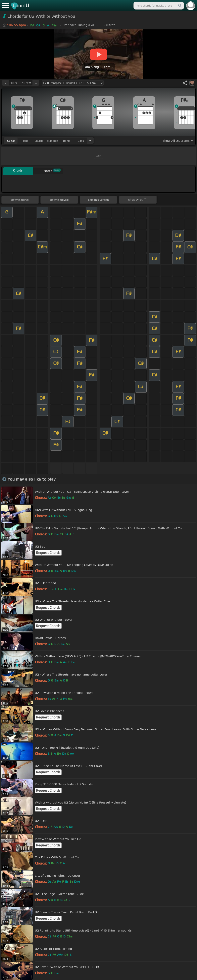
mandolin (53, 141)
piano (25, 141)
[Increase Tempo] (36, 83)
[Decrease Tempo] (5, 83)
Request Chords (48, 553)
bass (81, 141)
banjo (67, 141)
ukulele (39, 141)
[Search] (180, 6)
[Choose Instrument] (90, 141)
